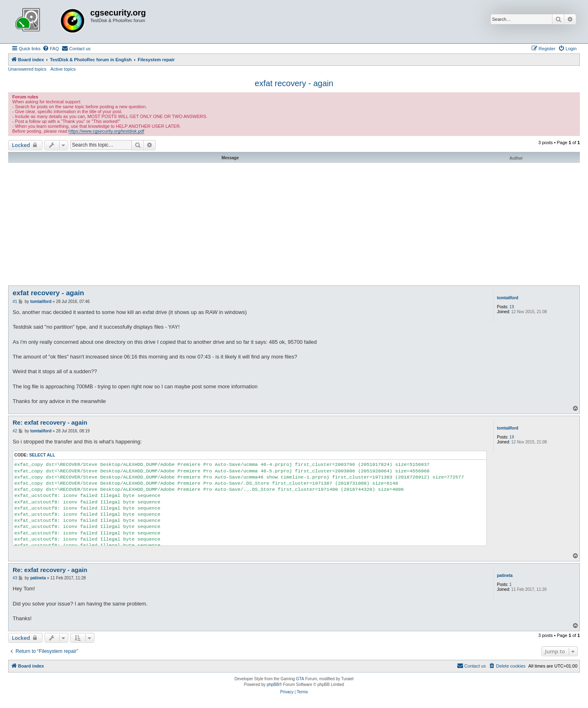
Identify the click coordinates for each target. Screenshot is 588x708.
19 (512, 307)
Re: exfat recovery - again (50, 422)
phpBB (273, 685)
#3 (15, 578)
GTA (300, 679)
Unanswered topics (27, 69)
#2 (15, 431)
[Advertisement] (294, 224)
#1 (15, 302)
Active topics (63, 69)
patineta (505, 576)
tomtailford (508, 298)
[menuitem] (51, 49)
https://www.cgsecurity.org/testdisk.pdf (107, 131)
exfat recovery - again (294, 83)
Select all (42, 455)
